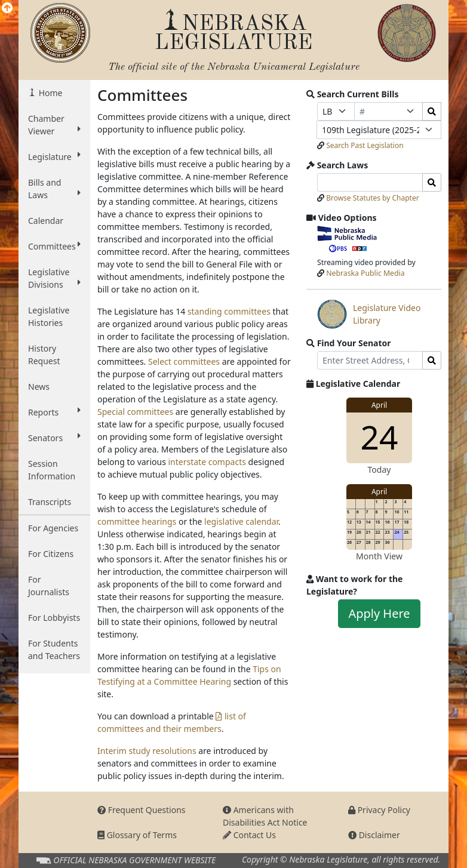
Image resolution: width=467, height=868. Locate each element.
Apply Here (379, 613)
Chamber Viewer (54, 125)
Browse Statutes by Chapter (373, 198)
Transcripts (50, 502)
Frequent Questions (142, 810)
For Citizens (51, 554)
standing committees (229, 311)
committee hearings (137, 521)
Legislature (54, 156)
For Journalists (49, 586)
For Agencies (53, 528)
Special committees (135, 412)
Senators (54, 438)
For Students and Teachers (54, 650)
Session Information (52, 470)
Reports (54, 412)
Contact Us (249, 835)
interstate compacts (207, 462)
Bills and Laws (54, 189)
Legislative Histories (49, 316)
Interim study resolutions (147, 751)
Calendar (46, 221)
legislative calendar (241, 521)
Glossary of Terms (137, 835)
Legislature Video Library (369, 314)
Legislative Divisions (54, 278)
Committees (54, 246)
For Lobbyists (54, 618)
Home (49, 93)
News (39, 387)
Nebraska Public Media (365, 273)
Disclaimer (374, 835)
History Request (44, 355)
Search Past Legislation (365, 145)
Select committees (184, 361)
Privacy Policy (379, 810)
